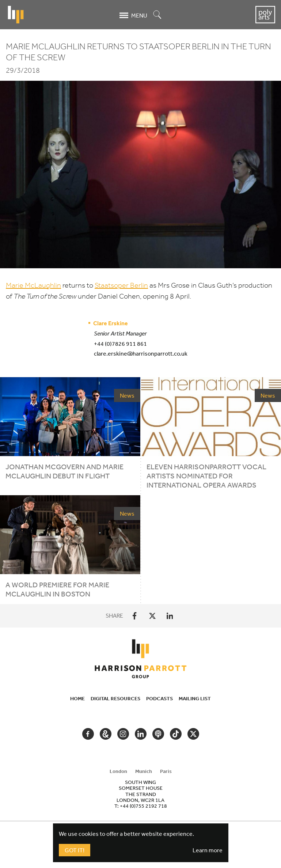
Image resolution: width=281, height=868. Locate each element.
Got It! (75, 850)
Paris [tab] (166, 771)
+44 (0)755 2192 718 (143, 806)
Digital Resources (115, 698)
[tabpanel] (141, 794)
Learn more (208, 850)
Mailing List (195, 698)
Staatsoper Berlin (121, 285)
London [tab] (118, 771)
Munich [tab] (144, 771)
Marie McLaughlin (33, 285)
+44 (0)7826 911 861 (120, 344)
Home (77, 698)
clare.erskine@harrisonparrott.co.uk (141, 353)
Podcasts (160, 698)
